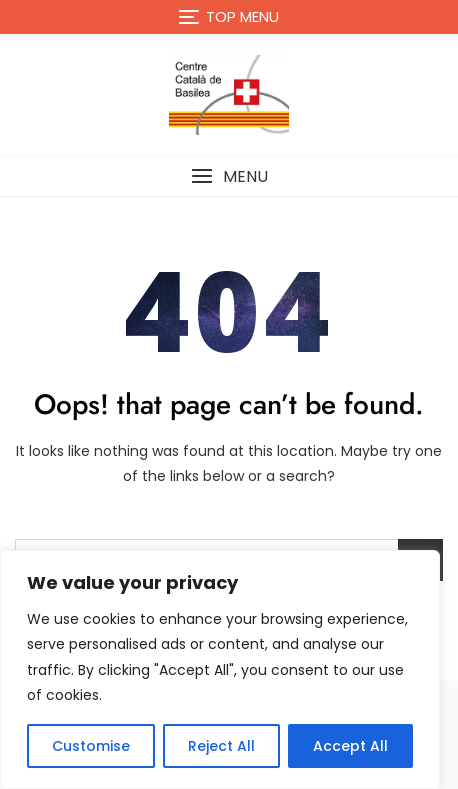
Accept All (350, 746)
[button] (229, 176)
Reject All (221, 746)
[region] (220, 669)
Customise (91, 746)
